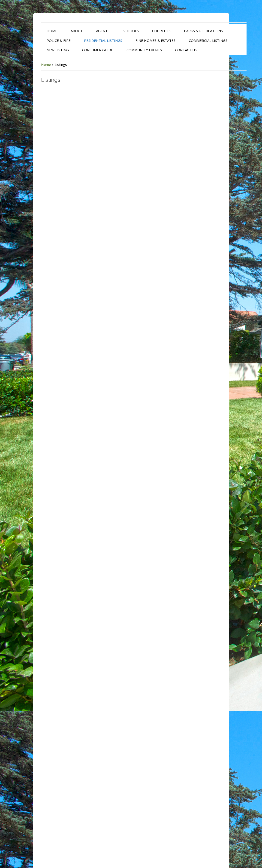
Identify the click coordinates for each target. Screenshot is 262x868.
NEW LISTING (45, 50)
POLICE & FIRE (46, 40)
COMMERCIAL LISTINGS (195, 40)
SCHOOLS (118, 31)
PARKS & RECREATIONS (191, 31)
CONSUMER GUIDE (85, 50)
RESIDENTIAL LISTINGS (90, 40)
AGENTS (90, 31)
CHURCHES (149, 31)
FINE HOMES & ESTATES (143, 40)
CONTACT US (173, 50)
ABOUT (64, 31)
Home (33, 64)
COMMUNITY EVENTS (131, 50)
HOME (39, 31)
